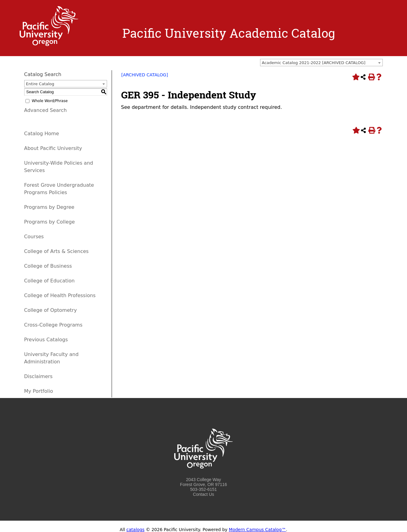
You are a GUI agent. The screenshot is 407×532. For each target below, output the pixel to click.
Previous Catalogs (46, 340)
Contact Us (203, 494)
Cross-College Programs (53, 325)
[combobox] (321, 63)
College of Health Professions (60, 295)
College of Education (50, 281)
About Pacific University (53, 148)
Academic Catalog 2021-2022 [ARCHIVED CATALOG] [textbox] (314, 63)
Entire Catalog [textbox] (40, 84)
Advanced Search (46, 110)
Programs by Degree (49, 207)
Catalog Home (42, 134)
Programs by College (50, 222)
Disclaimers (38, 376)
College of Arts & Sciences (56, 251)
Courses (34, 237)
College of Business (48, 266)
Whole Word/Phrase (50, 101)
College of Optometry (51, 310)
